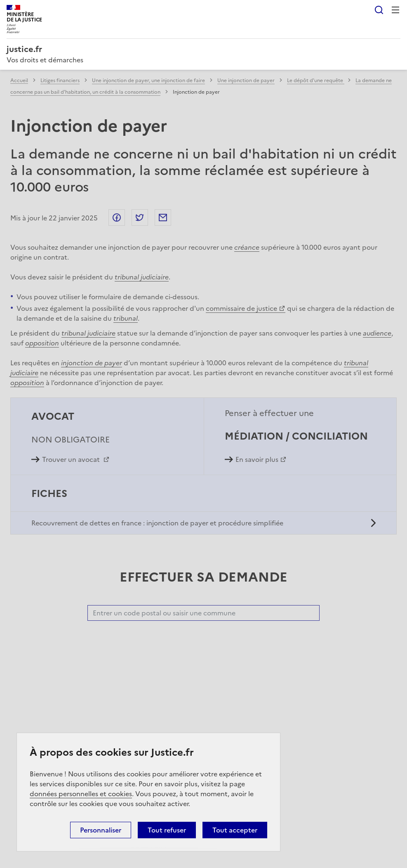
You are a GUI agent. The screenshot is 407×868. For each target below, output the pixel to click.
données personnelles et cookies (81, 794)
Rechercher (379, 10)
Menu (395, 10)
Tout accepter (235, 830)
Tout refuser (167, 830)
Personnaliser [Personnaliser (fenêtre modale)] (101, 830)
